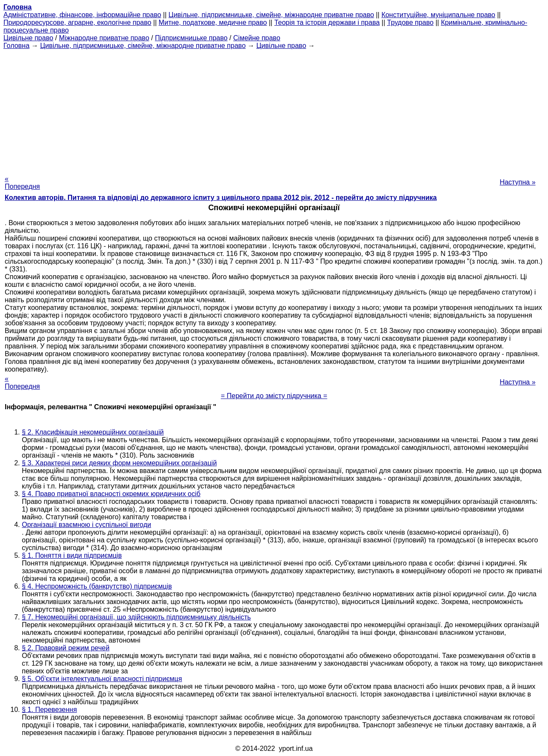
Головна (16, 46)
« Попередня (22, 183)
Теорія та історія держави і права (327, 22)
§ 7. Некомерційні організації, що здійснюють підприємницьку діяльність (136, 617)
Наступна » (518, 182)
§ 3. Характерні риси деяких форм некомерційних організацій (119, 463)
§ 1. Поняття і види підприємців (72, 555)
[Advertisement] (274, 110)
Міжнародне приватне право (104, 38)
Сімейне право (257, 38)
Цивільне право (28, 38)
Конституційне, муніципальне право (438, 15)
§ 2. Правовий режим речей (66, 648)
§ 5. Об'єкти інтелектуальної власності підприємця (102, 679)
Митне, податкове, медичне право (213, 22)
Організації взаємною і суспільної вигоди (86, 525)
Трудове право (410, 22)
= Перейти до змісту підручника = (274, 396)
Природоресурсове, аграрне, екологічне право (77, 22)
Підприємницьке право (191, 38)
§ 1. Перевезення (49, 710)
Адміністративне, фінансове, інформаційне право (82, 15)
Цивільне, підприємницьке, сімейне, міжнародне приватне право (271, 15)
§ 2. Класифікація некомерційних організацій (93, 432)
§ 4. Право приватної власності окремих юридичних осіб (111, 494)
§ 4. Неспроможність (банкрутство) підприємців (97, 586)
